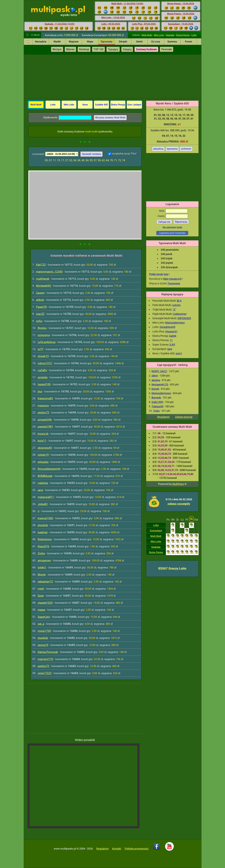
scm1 (179, 353)
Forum (189, 42)
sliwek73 (43, 356)
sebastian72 (45, 582)
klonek (155, 389)
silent (155, 376)
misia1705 (44, 631)
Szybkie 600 (101, 105)
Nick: (173, 211)
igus (170, 349)
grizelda (43, 377)
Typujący (113, 49)
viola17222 (45, 673)
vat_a (41, 624)
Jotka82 (43, 504)
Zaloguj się (164, 222)
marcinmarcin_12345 (49, 272)
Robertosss (45, 539)
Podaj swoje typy (159, 274)
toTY (41, 349)
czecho (176, 305)
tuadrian (43, 532)
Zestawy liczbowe (146, 49)
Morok (42, 575)
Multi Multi (147, 35)
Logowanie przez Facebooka (172, 233)
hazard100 (44, 384)
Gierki (139, 42)
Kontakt (117, 849)
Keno (85, 105)
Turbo (156, 411)
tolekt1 (42, 567)
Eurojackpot (156, 531)
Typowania (106, 42)
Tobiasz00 (158, 406)
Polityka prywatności (137, 849)
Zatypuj (127, 49)
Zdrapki (123, 42)
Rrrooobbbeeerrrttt (49, 469)
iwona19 (43, 645)
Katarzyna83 (45, 398)
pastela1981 (45, 427)
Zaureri (40, 293)
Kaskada (170, 35)
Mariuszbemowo (175, 323)
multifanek (43, 279)
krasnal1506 (45, 518)
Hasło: (173, 216)
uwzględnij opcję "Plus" (124, 154)
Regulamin (163, 417)
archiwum (186, 149)
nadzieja (43, 483)
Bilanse (70, 49)
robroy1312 (45, 363)
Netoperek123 (160, 384)
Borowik (156, 398)
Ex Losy (156, 42)
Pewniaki (167, 49)
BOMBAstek (45, 476)
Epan (41, 596)
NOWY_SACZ (159, 371)
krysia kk (43, 434)
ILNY (172, 345)
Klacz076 (43, 546)
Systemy (172, 42)
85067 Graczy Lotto (172, 568)
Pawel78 (41, 307)
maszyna (43, 406)
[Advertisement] (113, 76)
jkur (40, 391)
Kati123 (41, 265)
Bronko (42, 328)
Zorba (41, 553)
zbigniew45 (45, 448)
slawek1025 (45, 603)
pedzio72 (43, 413)
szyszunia (44, 335)
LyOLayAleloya (47, 342)
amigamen (44, 560)
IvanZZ (40, 314)
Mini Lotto (159, 35)
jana (40, 490)
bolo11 (42, 441)
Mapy (90, 42)
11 (171, 340)
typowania (172, 149)
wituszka (43, 462)
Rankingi (84, 49)
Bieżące (57, 49)
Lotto (194, 35)
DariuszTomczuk (48, 652)
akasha (156, 380)
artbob (40, 300)
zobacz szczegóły (179, 504)
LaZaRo (42, 370)
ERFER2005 (184, 318)
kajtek (173, 336)
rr (39, 511)
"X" (174, 310)
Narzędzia (41, 42)
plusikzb (43, 525)
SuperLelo (44, 617)
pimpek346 (45, 420)
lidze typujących (172, 279)
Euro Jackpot (134, 105)
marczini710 (45, 659)
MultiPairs (178, 484)
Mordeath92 (44, 286)
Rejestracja (181, 222)
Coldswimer (180, 314)
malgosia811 (46, 497)
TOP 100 (98, 49)
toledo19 (43, 455)
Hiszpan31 (171, 331)
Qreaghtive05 (167, 327)
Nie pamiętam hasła (172, 227)
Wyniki (57, 42)
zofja (39, 321)
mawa (41, 610)
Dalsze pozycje (184, 417)
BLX (179, 301)
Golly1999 (157, 402)
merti (41, 589)
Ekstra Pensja (183, 35)
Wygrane (74, 42)
